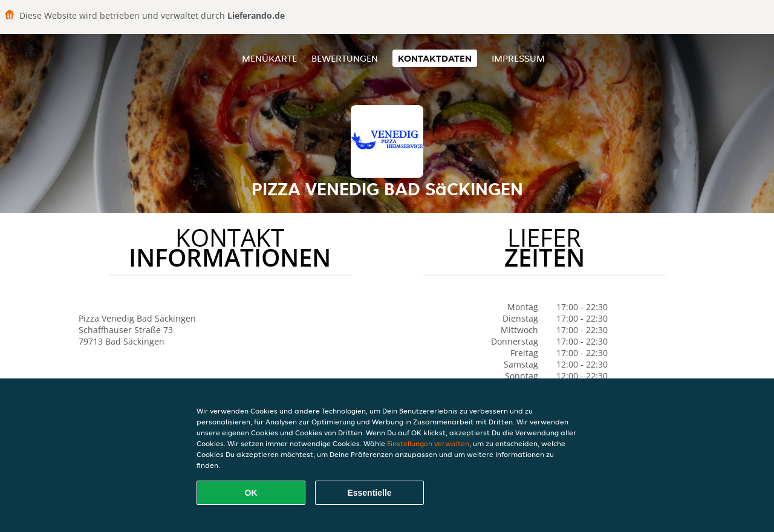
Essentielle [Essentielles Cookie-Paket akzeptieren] (369, 493)
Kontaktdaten (435, 58)
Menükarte (269, 58)
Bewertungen (345, 58)
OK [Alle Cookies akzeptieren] (251, 493)
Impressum (518, 58)
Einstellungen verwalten (428, 443)
